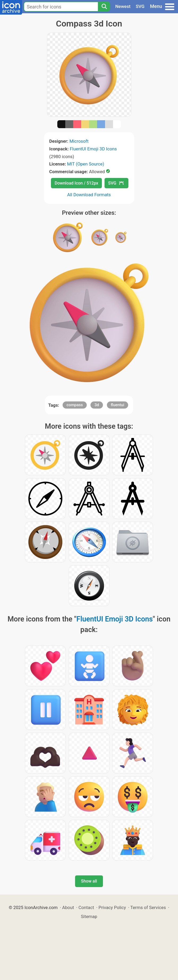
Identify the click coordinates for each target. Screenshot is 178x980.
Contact (86, 907)
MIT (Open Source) (86, 164)
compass (75, 405)
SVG (140, 6)
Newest (123, 6)
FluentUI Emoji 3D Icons (93, 149)
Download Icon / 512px (76, 183)
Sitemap (89, 916)
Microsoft (79, 141)
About (68, 907)
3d (97, 405)
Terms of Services (148, 907)
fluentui (118, 405)
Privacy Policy (112, 907)
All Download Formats (89, 195)
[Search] (104, 7)
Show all (89, 881)
